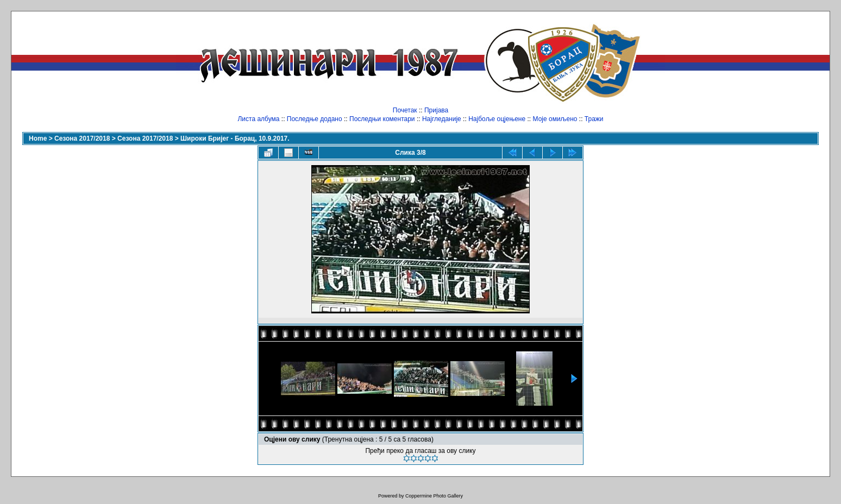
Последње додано (315, 119)
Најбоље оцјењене (497, 119)
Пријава (436, 110)
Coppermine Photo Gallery (434, 496)
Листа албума (258, 119)
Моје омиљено (555, 119)
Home (38, 138)
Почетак (405, 110)
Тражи (594, 119)
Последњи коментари (382, 119)
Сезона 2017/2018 (82, 138)
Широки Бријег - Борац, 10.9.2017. (235, 138)
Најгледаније (442, 119)
